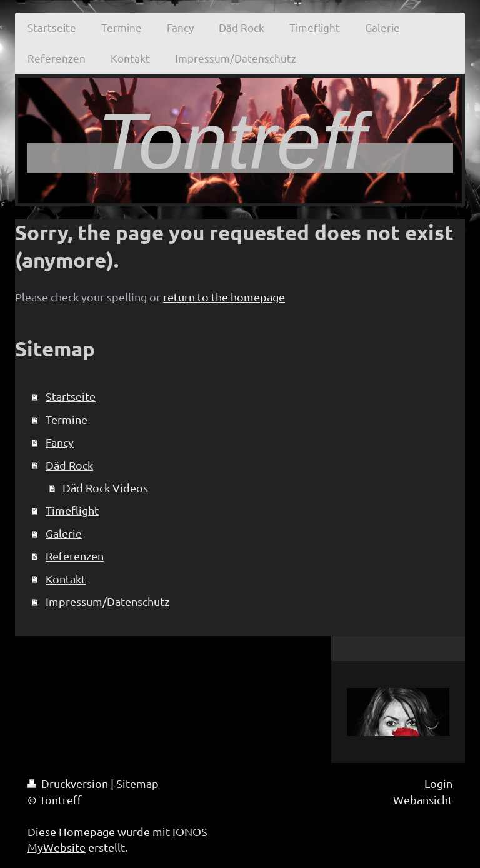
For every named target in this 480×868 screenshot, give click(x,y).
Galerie (64, 533)
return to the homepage (224, 297)
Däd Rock (69, 465)
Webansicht (423, 800)
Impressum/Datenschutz (107, 601)
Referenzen (75, 556)
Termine (67, 419)
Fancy (60, 442)
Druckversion (69, 783)
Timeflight (72, 510)
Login (438, 783)
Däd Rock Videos (105, 487)
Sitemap (137, 783)
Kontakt (66, 579)
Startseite (71, 396)
